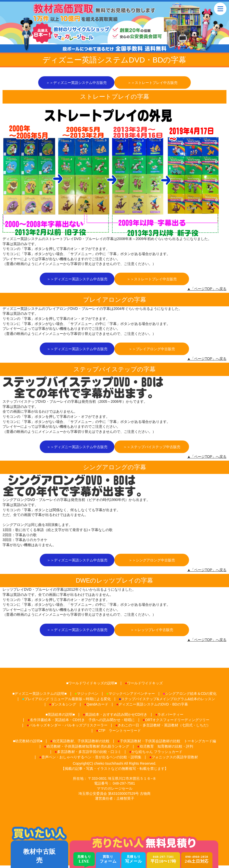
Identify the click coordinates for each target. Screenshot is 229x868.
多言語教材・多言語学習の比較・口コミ (89, 754)
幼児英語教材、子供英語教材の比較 (81, 744)
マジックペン (88, 696)
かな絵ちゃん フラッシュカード (157, 754)
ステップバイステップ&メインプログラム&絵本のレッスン (168, 701)
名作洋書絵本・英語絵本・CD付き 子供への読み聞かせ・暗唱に (82, 723)
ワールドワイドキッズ (145, 686)
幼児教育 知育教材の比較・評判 (166, 749)
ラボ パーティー (170, 717)
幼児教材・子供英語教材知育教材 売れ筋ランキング (88, 749)
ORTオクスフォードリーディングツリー (177, 723)
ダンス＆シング (64, 707)
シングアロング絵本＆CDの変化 (191, 696)
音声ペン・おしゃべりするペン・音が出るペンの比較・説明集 (91, 760)
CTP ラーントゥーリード (120, 733)
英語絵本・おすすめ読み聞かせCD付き (116, 717)
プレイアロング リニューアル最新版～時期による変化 (68, 701)
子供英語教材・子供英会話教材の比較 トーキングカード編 (168, 744)
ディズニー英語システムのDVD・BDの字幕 (153, 707)
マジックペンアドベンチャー (132, 696)
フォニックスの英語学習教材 (175, 760)
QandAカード (97, 707)
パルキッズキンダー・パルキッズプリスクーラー (68, 728)
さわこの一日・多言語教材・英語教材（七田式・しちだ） (164, 728)
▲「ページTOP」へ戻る (207, 290)
